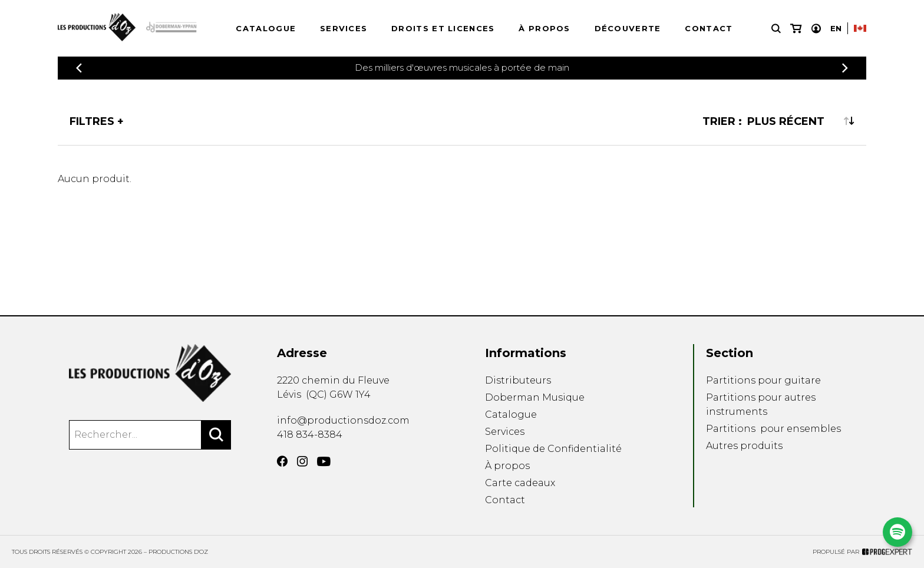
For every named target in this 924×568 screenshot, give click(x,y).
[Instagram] (302, 461)
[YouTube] (324, 462)
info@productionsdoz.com (343, 420)
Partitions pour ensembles (773, 429)
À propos (544, 28)
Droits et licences (443, 28)
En (836, 28)
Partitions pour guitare (763, 380)
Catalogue (266, 28)
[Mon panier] (796, 29)
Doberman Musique (535, 397)
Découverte (628, 28)
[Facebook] (282, 461)
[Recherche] (776, 29)
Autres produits (744, 446)
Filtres (92, 121)
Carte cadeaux (520, 483)
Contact (709, 28)
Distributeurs (518, 380)
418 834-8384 (310, 435)
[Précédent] (79, 68)
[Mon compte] (816, 29)
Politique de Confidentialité (553, 449)
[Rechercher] (216, 435)
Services (344, 28)
